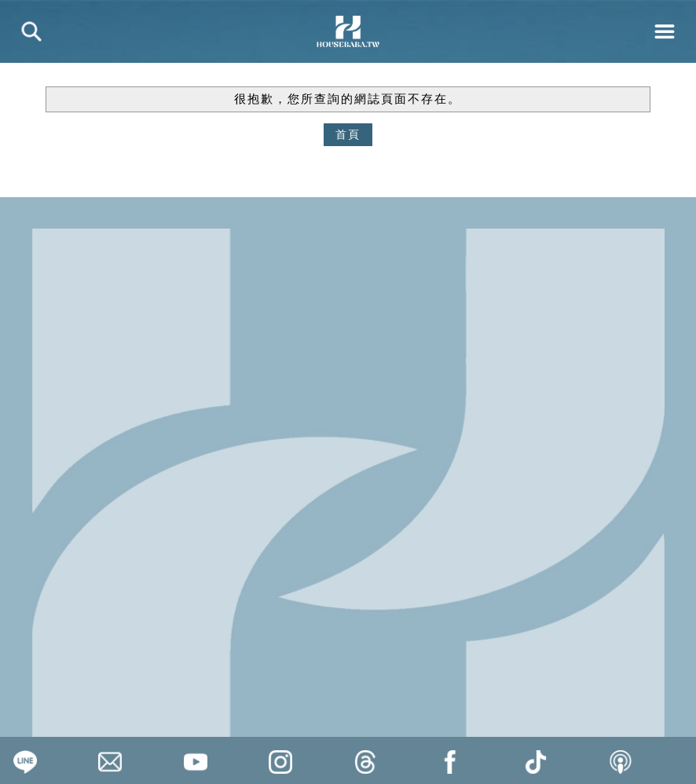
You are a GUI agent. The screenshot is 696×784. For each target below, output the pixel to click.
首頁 (348, 134)
